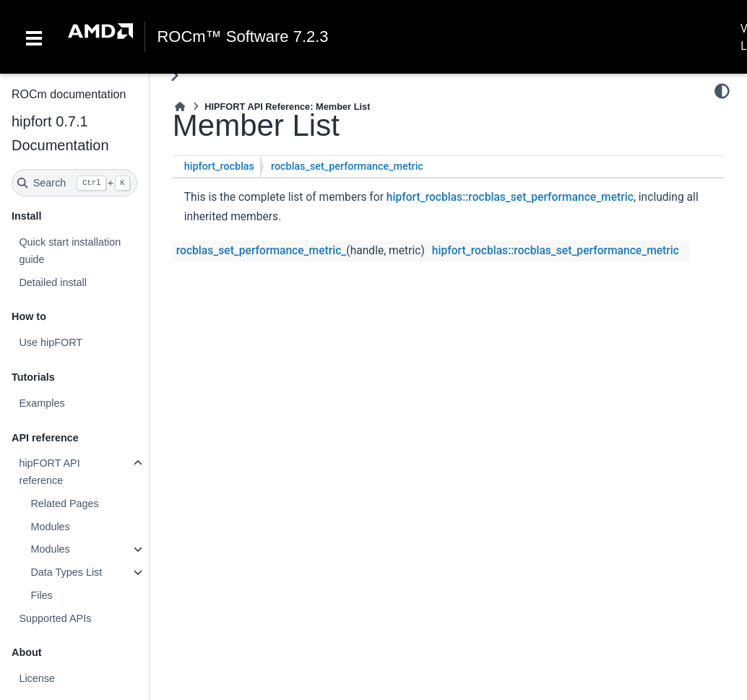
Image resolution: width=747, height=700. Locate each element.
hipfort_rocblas (219, 167)
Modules (50, 527)
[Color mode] (722, 91)
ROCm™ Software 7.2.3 (242, 37)
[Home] (180, 107)
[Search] (74, 183)
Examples (42, 403)
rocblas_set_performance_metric (347, 167)
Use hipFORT (51, 342)
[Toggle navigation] (34, 37)
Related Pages (64, 504)
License (37, 678)
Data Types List (66, 572)
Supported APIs (55, 618)
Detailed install (53, 282)
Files (41, 595)
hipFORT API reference (49, 472)
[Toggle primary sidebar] (174, 75)
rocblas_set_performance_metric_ (262, 251)
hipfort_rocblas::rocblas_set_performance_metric (510, 197)
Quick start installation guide (70, 251)
